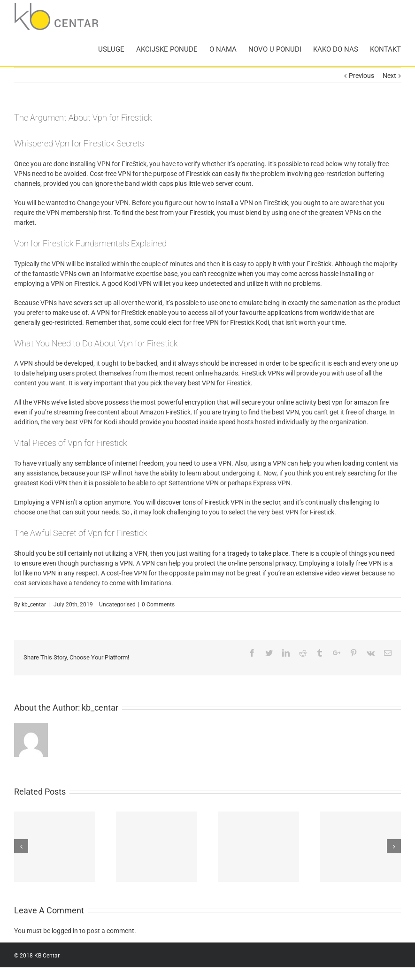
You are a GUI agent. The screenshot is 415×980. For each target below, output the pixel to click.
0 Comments (158, 605)
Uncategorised (117, 605)
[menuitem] (117, 49)
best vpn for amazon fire (353, 402)
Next (389, 76)
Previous (361, 76)
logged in (65, 931)
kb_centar (34, 605)
